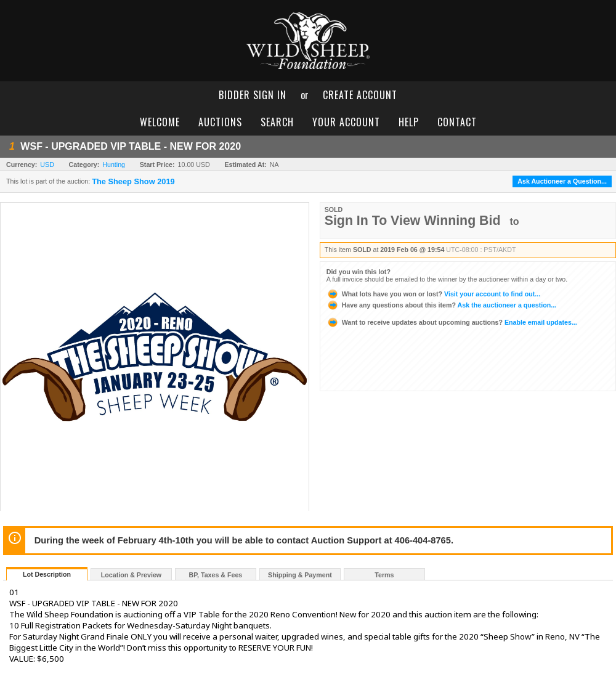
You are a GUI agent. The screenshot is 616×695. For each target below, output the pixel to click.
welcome (160, 122)
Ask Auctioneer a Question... (562, 181)
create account (360, 95)
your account (346, 122)
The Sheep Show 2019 (133, 182)
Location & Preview (131, 575)
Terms (384, 575)
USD (47, 165)
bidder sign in (253, 95)
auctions (220, 122)
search (277, 122)
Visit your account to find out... (433, 294)
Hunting (114, 165)
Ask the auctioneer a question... (441, 305)
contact (457, 122)
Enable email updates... (452, 322)
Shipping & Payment (300, 575)
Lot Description (47, 574)
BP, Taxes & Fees (216, 575)
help (409, 122)
